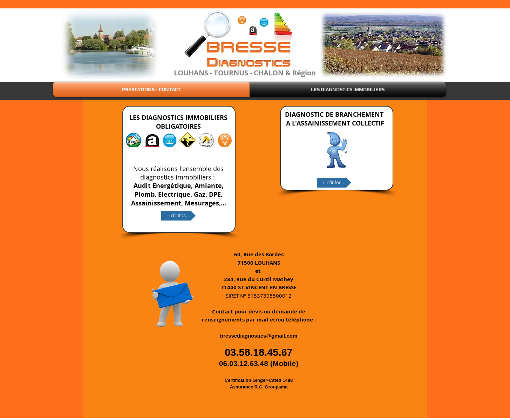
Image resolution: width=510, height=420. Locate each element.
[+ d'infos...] (178, 216)
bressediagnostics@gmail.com (259, 336)
